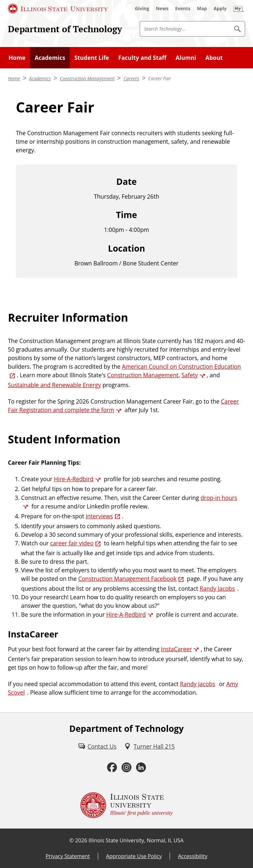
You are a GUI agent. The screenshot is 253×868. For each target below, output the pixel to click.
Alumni (186, 58)
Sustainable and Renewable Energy (55, 385)
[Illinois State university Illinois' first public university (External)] (126, 805)
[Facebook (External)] (112, 768)
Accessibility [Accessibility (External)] (193, 856)
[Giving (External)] (142, 9)
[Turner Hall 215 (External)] (149, 746)
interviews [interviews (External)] (99, 516)
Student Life (92, 58)
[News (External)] (162, 9)
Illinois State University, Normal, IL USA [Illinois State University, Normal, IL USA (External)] (136, 840)
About (214, 58)
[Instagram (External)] (126, 768)
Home (17, 58)
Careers (131, 78)
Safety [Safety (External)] (190, 375)
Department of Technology (65, 29)
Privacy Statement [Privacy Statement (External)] (68, 856)
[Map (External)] (202, 9)
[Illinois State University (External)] (58, 9)
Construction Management (87, 78)
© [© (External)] (72, 840)
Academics (50, 58)
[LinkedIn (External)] (141, 768)
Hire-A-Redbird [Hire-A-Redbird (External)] (73, 479)
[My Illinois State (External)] (239, 9)
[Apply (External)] (220, 9)
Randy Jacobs (217, 588)
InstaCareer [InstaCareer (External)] (176, 649)
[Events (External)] (183, 9)
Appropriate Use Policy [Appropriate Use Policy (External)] (134, 856)
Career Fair (160, 78)
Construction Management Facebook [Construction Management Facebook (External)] (127, 579)
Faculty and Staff (142, 58)
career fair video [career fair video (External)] (72, 543)
